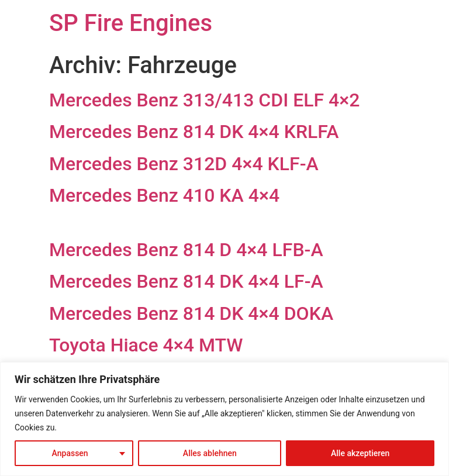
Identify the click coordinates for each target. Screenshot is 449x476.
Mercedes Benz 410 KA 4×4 (164, 195)
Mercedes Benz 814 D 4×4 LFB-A (186, 250)
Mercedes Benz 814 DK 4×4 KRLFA (194, 132)
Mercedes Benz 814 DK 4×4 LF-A (186, 281)
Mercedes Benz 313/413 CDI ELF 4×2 (204, 100)
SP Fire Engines (131, 23)
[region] (224, 419)
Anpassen (70, 453)
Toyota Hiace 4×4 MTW (146, 345)
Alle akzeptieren (360, 453)
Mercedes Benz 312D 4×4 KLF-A (184, 164)
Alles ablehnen (210, 453)
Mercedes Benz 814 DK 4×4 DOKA (191, 313)
